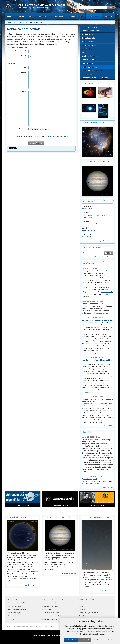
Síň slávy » (86, 52)
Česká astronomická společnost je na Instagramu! (96, 440)
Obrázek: (23, 129)
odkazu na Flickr (107, 292)
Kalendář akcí (88, 201)
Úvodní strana (12, 22)
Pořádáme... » (87, 34)
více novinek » (108, 426)
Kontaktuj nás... (88, 74)
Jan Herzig (97, 437)
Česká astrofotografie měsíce (95, 162)
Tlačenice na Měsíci (90, 479)
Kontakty (109, 16)
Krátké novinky (89, 263)
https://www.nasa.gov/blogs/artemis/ (95, 353)
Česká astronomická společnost (22, 626)
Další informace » (32, 585)
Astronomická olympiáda (17, 609)
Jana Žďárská (97, 476)
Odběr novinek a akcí (91, 247)
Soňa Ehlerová (98, 301)
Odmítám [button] (85, 640)
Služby (73, 16)
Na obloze (42, 16)
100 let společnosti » (90, 56)
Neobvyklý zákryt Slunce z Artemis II (97, 271)
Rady (82, 16)
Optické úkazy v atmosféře (89, 613)
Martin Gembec (98, 268)
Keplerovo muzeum (89, 45)
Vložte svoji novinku (108, 262)
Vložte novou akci (108, 200)
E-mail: (24, 56)
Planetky (82, 609)
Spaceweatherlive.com (90, 392)
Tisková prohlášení (89, 38)
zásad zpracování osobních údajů (56, 137)
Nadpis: (23, 67)
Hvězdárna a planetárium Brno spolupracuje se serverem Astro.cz (58, 626)
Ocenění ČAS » (88, 49)
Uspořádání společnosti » (92, 31)
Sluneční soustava (86, 616)
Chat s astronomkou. (101, 313)
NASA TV (11, 619)
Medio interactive (48, 635)
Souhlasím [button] (71, 640)
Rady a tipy (48, 609)
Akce (31, 16)
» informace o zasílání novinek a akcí (95, 257)
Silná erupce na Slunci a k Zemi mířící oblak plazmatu (97, 400)
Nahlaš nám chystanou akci (92, 71)
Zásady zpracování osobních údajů (95, 78)
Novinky (21, 16)
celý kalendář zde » (106, 241)
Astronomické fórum (51, 619)
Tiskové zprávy (88, 42)
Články (10, 16)
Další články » (108, 487)
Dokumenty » (87, 63)
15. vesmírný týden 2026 (18, 517)
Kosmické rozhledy (89, 60)
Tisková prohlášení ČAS (17, 603)
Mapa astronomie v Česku (53, 616)
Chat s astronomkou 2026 (92, 304)
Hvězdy (82, 603)
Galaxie (82, 606)
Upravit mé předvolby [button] (104, 640)
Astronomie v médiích (51, 613)
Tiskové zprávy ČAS (15, 606)
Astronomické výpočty (51, 606)
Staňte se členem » (90, 27)
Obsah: (23, 92)
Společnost (94, 16)
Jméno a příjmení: (20, 51)
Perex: (24, 72)
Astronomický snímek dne (94, 123)
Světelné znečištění (50, 603)
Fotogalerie (59, 16)
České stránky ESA (15, 616)
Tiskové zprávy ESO (15, 613)
